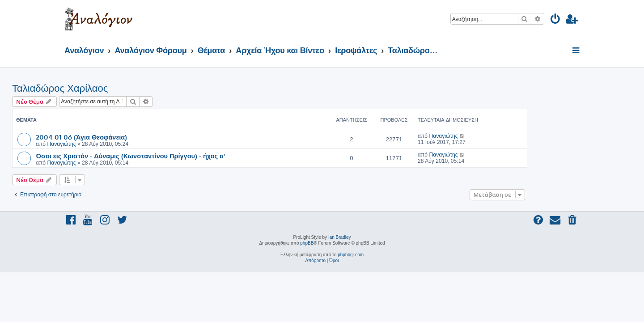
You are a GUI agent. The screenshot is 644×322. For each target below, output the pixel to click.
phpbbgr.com (351, 255)
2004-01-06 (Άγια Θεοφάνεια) (134, 137)
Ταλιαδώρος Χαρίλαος (112, 88)
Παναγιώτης (114, 144)
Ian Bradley (340, 237)
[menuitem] (556, 20)
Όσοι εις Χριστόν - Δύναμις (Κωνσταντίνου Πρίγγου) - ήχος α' (183, 156)
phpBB (307, 243)
